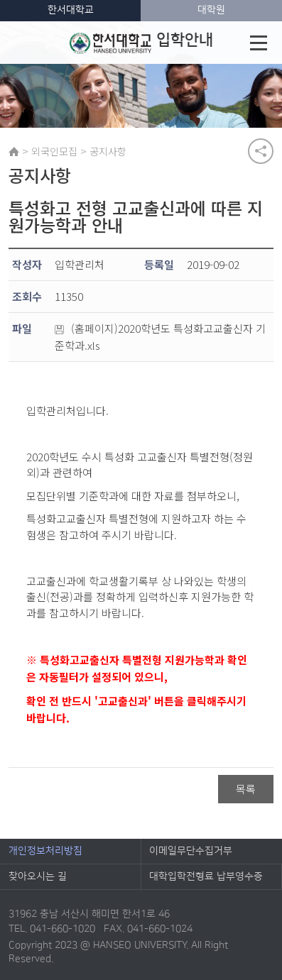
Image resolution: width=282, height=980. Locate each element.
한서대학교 (71, 10)
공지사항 (108, 151)
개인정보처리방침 (45, 851)
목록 (246, 789)
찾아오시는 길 (38, 876)
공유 (261, 151)
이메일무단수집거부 (191, 851)
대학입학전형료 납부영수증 (206, 876)
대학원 (211, 10)
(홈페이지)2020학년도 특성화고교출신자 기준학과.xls (160, 336)
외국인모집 (54, 151)
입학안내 (141, 43)
